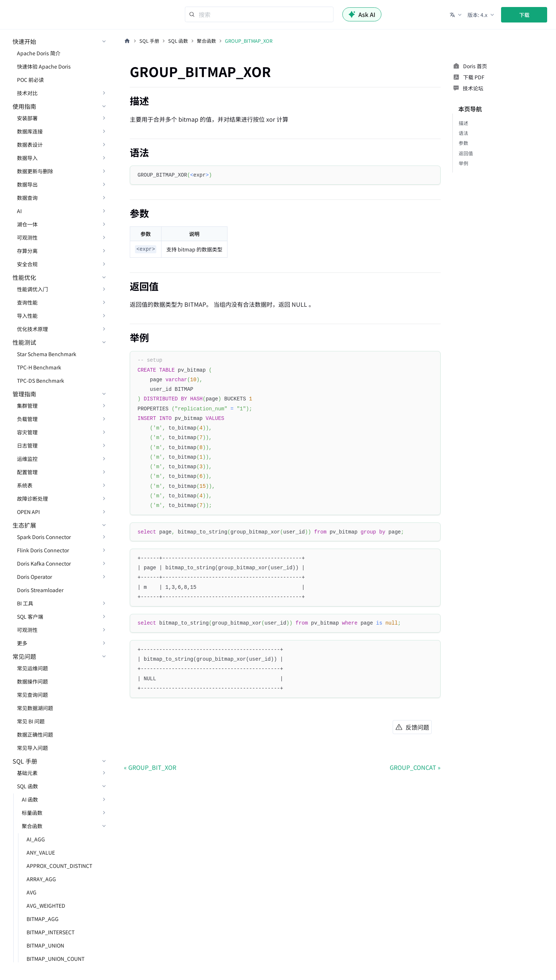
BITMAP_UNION (45, 945)
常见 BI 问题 (31, 721)
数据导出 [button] (27, 184)
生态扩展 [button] (24, 525)
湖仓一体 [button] (27, 224)
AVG (32, 892)
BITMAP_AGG (43, 919)
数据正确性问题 (35, 734)
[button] (456, 15)
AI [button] (19, 211)
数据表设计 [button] (30, 145)
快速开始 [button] (24, 41)
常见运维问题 (32, 668)
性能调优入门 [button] (32, 289)
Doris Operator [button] (34, 577)
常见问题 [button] (24, 656)
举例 (463, 163)
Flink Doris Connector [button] (43, 550)
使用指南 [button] (24, 106)
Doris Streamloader (40, 590)
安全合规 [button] (27, 264)
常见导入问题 (32, 748)
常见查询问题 (32, 695)
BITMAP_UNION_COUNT (55, 959)
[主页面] (127, 41)
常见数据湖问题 (35, 708)
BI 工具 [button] (25, 603)
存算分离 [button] (27, 251)
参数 (463, 143)
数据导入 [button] (27, 158)
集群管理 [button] (27, 406)
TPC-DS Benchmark (41, 380)
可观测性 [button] (27, 237)
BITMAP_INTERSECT (51, 932)
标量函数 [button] (32, 813)
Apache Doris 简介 (39, 53)
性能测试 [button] (24, 342)
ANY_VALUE (41, 852)
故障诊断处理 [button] (32, 498)
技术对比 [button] (27, 93)
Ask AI (362, 14)
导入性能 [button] (27, 316)
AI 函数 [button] (30, 799)
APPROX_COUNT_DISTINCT (59, 866)
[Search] (259, 14)
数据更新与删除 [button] (35, 171)
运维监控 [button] (27, 459)
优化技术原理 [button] (32, 329)
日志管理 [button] (27, 445)
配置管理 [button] (27, 472)
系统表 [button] (25, 485)
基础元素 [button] (27, 773)
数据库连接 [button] (30, 131)
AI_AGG (36, 839)
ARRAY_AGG (41, 879)
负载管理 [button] (27, 419)
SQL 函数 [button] (27, 786)
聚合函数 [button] (32, 826)
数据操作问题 (32, 681)
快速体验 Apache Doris (44, 66)
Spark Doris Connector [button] (44, 537)
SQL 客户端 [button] (30, 616)
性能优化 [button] (24, 277)
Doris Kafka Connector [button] (44, 563)
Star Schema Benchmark (47, 354)
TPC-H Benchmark (39, 367)
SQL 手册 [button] (25, 761)
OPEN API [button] (28, 512)
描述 (463, 123)
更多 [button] (22, 643)
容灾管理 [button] (27, 432)
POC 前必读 (30, 80)
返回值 (466, 153)
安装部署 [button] (27, 118)
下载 (524, 15)
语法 (463, 133)
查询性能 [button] (27, 302)
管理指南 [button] (24, 394)
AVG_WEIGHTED (46, 906)
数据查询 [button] (27, 198)
